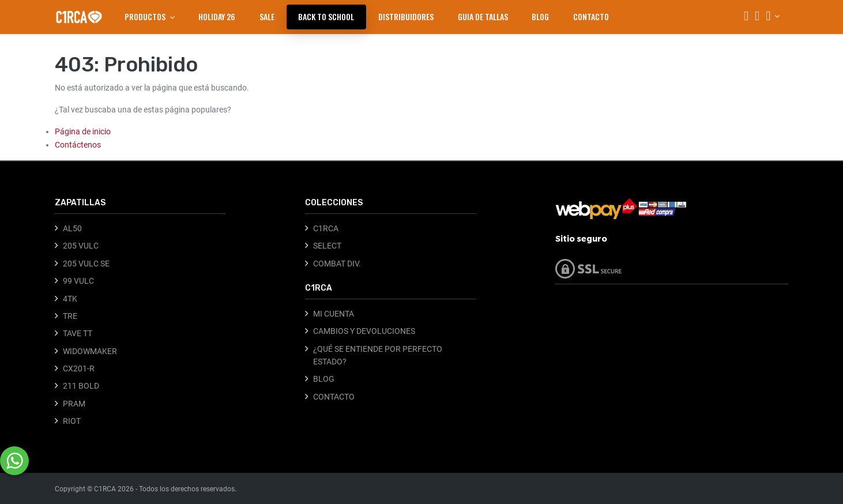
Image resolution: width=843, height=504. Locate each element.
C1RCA (326, 228)
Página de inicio (83, 131)
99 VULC (78, 281)
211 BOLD (81, 386)
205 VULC (81, 246)
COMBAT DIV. (337, 264)
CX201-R (79, 368)
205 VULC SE (86, 264)
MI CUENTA (334, 314)
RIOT (72, 421)
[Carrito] (757, 17)
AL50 (72, 228)
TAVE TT (78, 333)
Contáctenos (78, 145)
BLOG (324, 379)
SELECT (327, 246)
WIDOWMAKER (90, 351)
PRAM (74, 404)
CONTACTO (334, 397)
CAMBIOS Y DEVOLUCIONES (364, 331)
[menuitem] (217, 17)
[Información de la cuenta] (773, 16)
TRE (70, 316)
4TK (70, 299)
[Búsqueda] (746, 17)
